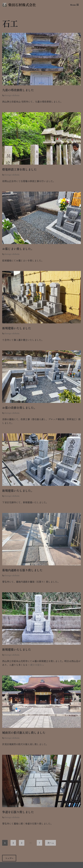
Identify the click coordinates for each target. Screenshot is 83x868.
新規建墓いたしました (17, 328)
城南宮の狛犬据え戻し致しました (24, 733)
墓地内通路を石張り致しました (22, 570)
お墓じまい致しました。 (18, 249)
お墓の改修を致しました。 (19, 408)
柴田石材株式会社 (46, 865)
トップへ (9, 858)
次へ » (51, 843)
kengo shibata (12, 95)
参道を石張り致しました (18, 812)
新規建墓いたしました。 (18, 491)
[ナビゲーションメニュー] (74, 5)
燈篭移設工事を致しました (19, 169)
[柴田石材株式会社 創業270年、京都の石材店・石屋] (19, 5)
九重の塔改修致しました (18, 90)
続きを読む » (37, 665)
